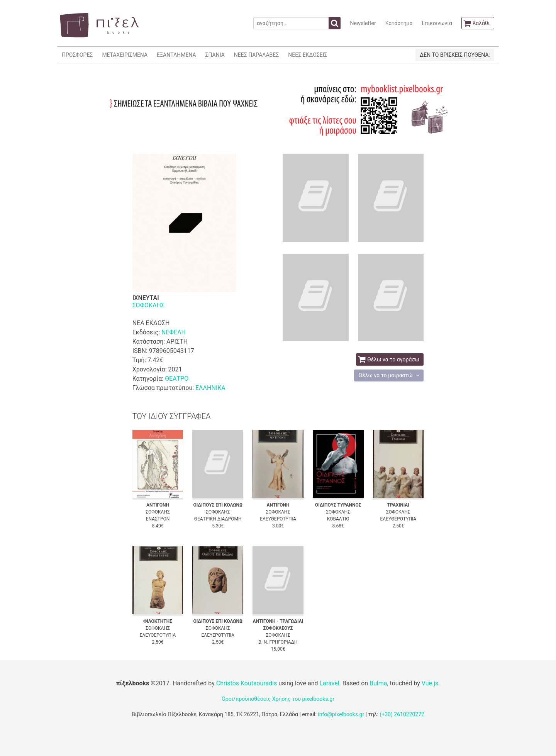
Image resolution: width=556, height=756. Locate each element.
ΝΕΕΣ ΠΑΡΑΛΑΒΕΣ (257, 55)
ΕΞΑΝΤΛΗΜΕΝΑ (176, 55)
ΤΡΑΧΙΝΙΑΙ (398, 505)
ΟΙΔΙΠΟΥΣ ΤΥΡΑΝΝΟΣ (338, 505)
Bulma (378, 683)
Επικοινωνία (437, 23)
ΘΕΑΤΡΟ (177, 379)
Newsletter (363, 23)
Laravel (329, 683)
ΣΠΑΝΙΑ (215, 55)
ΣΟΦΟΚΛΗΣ (149, 305)
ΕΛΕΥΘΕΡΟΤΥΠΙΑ (278, 519)
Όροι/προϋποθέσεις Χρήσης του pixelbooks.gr (278, 699)
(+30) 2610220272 (402, 714)
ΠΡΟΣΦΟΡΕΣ (77, 55)
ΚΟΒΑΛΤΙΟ (338, 519)
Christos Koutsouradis (247, 683)
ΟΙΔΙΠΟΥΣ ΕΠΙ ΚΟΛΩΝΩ (218, 505)
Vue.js (430, 683)
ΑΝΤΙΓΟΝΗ (158, 505)
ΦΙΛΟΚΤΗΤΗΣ (158, 621)
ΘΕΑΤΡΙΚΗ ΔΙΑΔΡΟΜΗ (218, 519)
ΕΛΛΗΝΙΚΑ (210, 388)
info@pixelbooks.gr (341, 714)
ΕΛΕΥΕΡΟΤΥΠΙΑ (218, 635)
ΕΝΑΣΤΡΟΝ (158, 519)
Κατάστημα (399, 23)
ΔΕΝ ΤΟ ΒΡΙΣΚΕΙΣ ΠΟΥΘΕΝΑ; (455, 55)
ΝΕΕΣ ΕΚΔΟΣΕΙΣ (308, 55)
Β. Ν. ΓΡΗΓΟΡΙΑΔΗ (278, 642)
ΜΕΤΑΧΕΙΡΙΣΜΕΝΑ (125, 55)
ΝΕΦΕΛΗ (174, 332)
